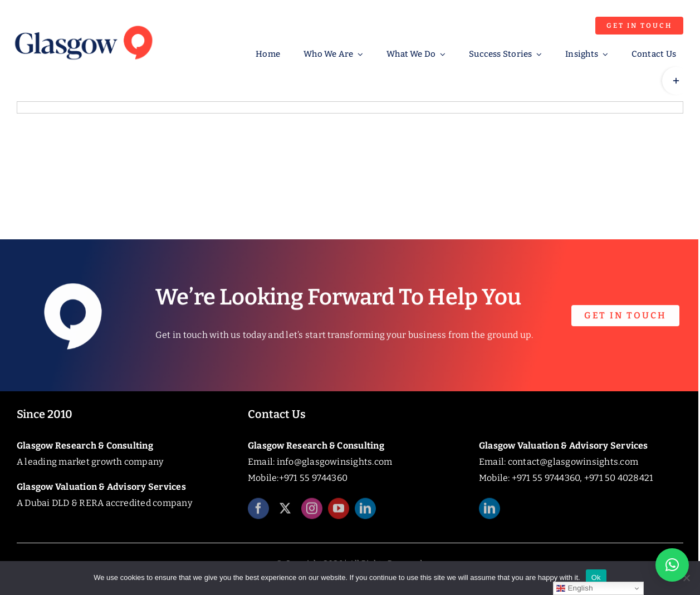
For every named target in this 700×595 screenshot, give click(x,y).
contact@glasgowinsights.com (573, 462)
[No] (686, 578)
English (574, 588)
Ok (596, 577)
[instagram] (312, 513)
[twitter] (285, 513)
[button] (672, 565)
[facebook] (258, 513)
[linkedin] (365, 513)
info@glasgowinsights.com (335, 462)
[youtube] (339, 513)
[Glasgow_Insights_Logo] (83, 24)
